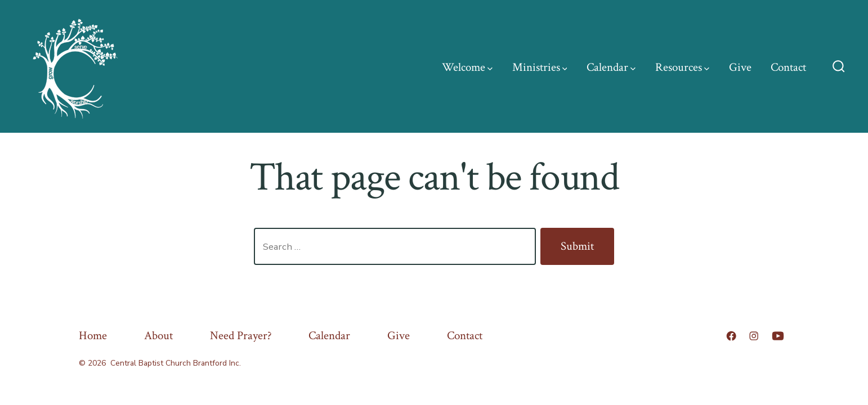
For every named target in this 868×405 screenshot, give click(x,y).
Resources (682, 67)
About (158, 336)
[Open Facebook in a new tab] (731, 336)
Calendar (611, 67)
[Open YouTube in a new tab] (778, 336)
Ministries (540, 67)
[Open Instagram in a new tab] (754, 336)
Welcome (467, 67)
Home (93, 336)
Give (740, 67)
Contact (788, 67)
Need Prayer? (241, 336)
